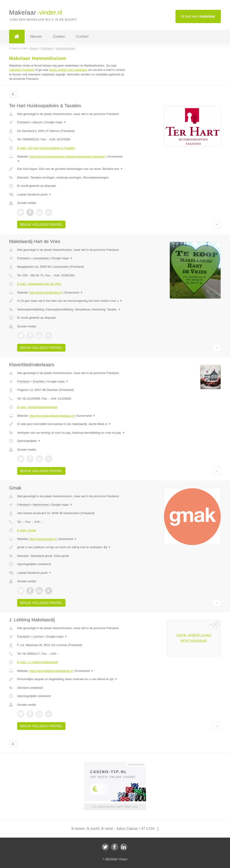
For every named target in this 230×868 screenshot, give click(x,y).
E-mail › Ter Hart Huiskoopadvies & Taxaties (46, 148)
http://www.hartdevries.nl (46, 292)
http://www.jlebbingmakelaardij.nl (51, 671)
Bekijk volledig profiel (41, 224)
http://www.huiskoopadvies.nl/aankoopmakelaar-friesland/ (67, 156)
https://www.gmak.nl (43, 539)
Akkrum (37, 122)
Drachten (39, 381)
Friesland (23, 122)
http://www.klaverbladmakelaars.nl (52, 416)
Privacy (123, 859)
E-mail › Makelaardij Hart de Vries (39, 284)
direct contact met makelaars (68, 70)
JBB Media (111, 859)
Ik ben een (198, 16)
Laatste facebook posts (34, 194)
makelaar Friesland (22, 70)
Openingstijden (29, 441)
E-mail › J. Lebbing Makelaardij (37, 662)
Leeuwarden (41, 258)
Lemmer (38, 637)
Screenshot (73, 292)
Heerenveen (41, 505)
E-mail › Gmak (27, 530)
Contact (82, 36)
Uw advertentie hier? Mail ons (115, 807)
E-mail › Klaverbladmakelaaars (37, 407)
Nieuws (36, 36)
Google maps (56, 122)
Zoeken (59, 36)
